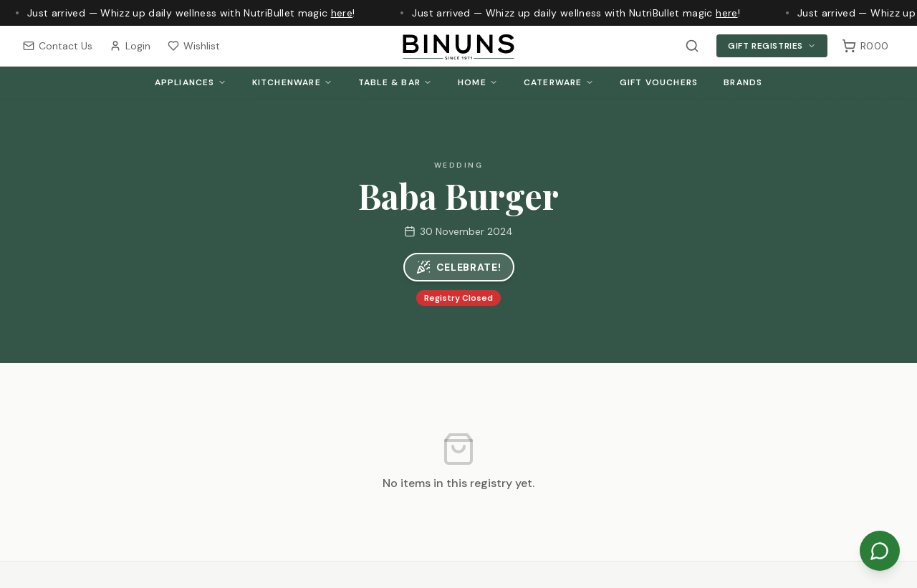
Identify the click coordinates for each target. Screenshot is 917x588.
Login (130, 46)
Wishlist (194, 46)
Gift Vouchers (659, 82)
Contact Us (58, 46)
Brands (743, 82)
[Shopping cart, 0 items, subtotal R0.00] (865, 46)
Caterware (559, 82)
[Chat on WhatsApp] (880, 551)
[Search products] (692, 46)
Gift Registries (772, 46)
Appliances (191, 82)
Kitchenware (292, 82)
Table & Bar (395, 82)
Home (478, 82)
